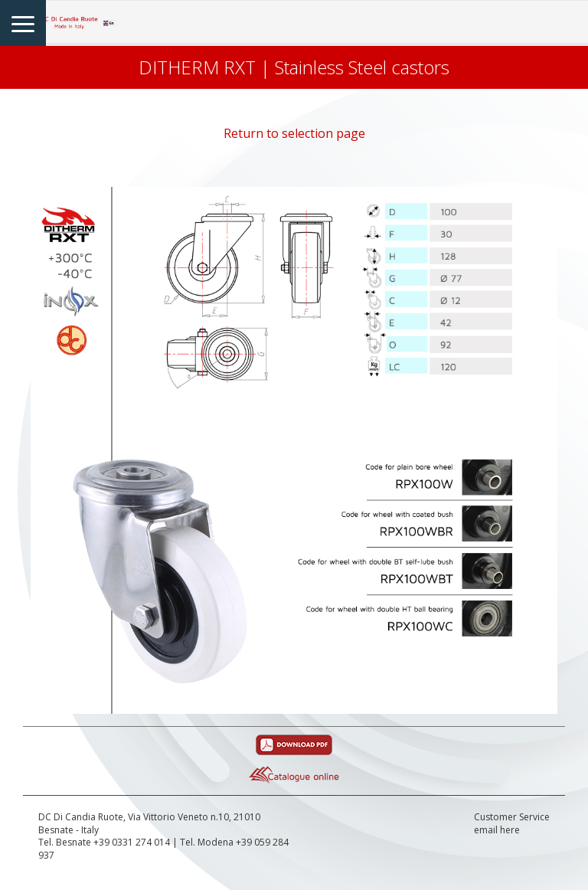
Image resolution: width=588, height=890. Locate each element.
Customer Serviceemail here (512, 824)
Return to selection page (294, 133)
